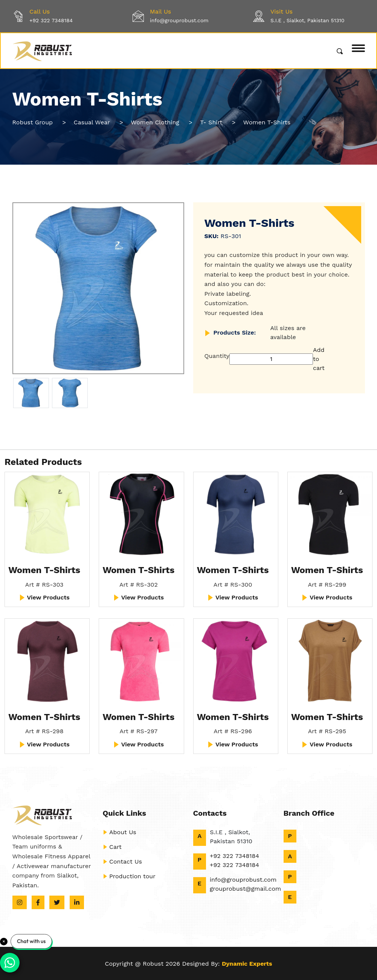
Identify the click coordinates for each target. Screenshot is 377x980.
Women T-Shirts (44, 570)
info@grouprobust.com (179, 20)
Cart (112, 847)
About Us (120, 832)
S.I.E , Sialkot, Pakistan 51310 (308, 20)
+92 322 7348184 (51, 20)
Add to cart (319, 359)
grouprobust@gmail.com (246, 889)
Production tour (129, 876)
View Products (44, 598)
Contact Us (122, 862)
